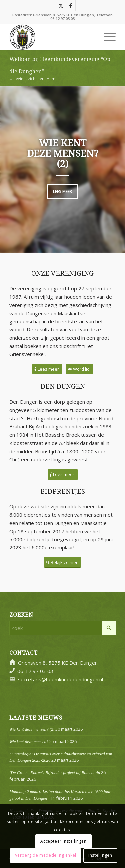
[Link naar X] (61, 5)
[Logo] (52, 37)
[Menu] (106, 37)
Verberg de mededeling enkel (46, 855)
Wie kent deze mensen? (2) (63, 154)
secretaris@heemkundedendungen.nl (60, 679)
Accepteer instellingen (63, 841)
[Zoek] (62, 628)
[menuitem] (106, 37)
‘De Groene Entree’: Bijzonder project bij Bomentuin (55, 773)
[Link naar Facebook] (71, 5)
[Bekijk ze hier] (62, 563)
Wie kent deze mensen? (29, 742)
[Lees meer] (47, 369)
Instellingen (100, 855)
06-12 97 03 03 (62, 18)
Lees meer (62, 192)
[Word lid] (79, 369)
